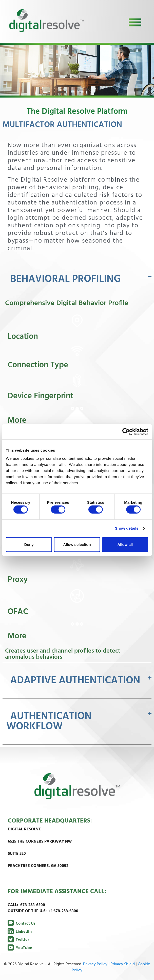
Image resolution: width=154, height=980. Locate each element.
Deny (29, 544)
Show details (127, 528)
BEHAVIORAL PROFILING (65, 279)
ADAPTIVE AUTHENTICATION (75, 681)
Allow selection (77, 544)
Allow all (125, 544)
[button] (77, 279)
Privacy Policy (95, 964)
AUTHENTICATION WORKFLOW (49, 722)
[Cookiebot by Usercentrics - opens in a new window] (126, 432)
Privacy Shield (123, 964)
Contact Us (22, 924)
